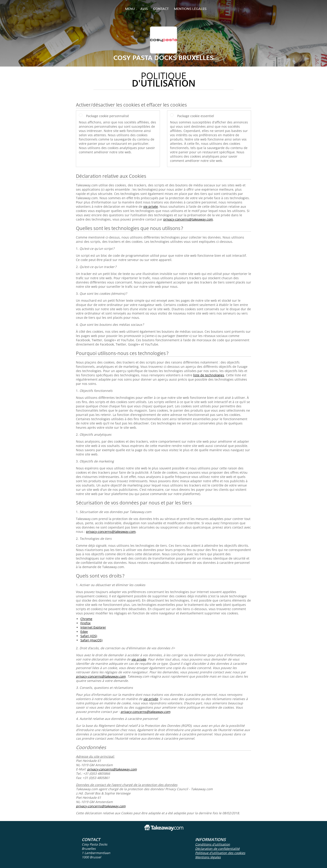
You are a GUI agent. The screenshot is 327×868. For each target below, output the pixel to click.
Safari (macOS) (91, 640)
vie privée (151, 206)
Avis (144, 9)
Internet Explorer (93, 627)
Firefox (85, 623)
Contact (161, 9)
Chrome (86, 619)
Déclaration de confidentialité (217, 849)
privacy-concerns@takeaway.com (188, 219)
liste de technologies (209, 375)
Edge (84, 632)
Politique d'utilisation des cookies (220, 853)
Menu (130, 9)
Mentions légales (190, 9)
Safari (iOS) (89, 636)
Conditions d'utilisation (213, 844)
